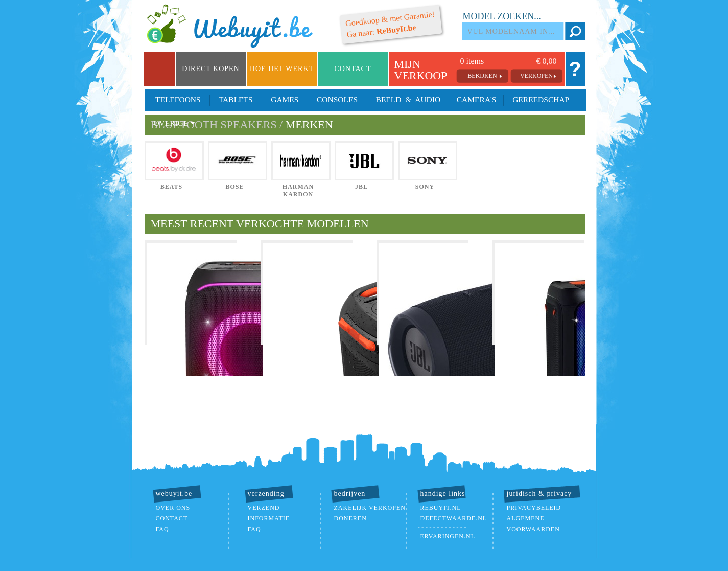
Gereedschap (541, 99)
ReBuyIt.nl (441, 508)
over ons (173, 508)
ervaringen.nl (448, 536)
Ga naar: (390, 24)
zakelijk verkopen (370, 508)
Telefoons (178, 99)
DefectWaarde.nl (454, 518)
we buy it (233, 27)
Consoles (337, 99)
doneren (350, 518)
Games (285, 99)
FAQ (162, 529)
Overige (176, 123)
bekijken (482, 76)
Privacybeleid (534, 508)
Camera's (476, 99)
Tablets (236, 99)
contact (172, 518)
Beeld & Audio (408, 99)
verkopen (536, 76)
